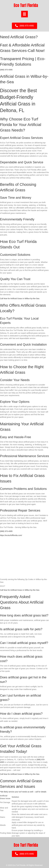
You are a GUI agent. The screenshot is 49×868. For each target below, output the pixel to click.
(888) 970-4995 (6, 70)
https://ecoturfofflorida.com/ (11, 535)
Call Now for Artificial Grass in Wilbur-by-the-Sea (20, 298)
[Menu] (24, 14)
